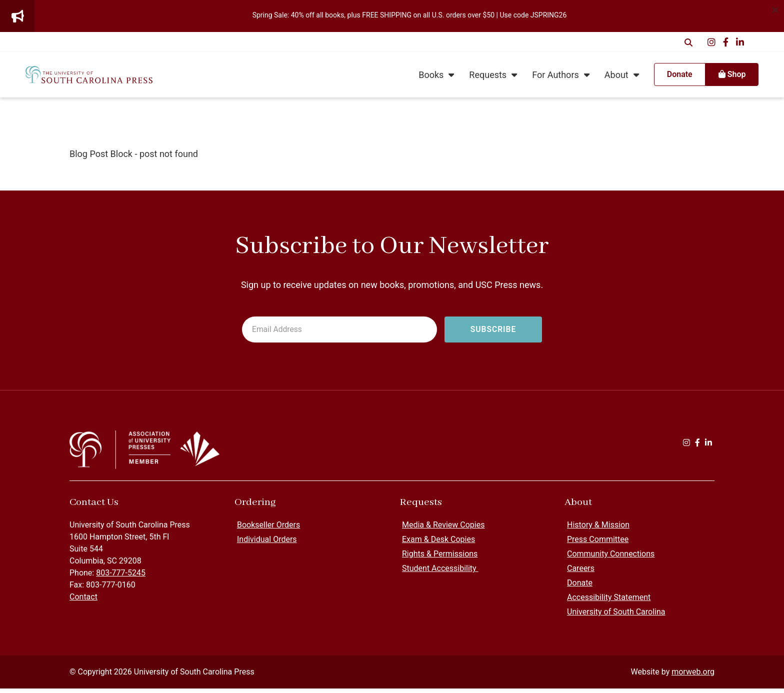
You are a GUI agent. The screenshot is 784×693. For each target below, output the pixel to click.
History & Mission (598, 529)
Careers (581, 573)
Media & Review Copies (443, 529)
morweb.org (693, 676)
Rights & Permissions (440, 558)
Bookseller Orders (268, 529)
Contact (83, 601)
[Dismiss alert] (775, 9)
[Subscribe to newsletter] (493, 330)
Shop (717, 77)
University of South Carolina (616, 616)
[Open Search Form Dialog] (688, 42)
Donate (580, 587)
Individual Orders (267, 544)
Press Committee (598, 544)
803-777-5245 (121, 577)
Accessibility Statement (609, 602)
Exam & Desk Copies (438, 544)
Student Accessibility (440, 573)
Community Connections (611, 558)
